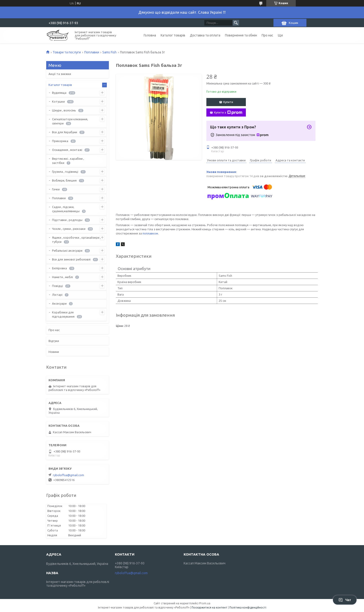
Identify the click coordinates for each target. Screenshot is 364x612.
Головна (150, 35)
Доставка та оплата (205, 35)
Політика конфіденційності (248, 607)
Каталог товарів (173, 35)
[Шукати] (236, 23)
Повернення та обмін (241, 35)
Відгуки (54, 341)
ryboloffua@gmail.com (68, 475)
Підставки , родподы (67, 220)
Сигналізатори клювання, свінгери (70, 121)
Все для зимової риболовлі (71, 259)
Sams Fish (109, 52)
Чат (345, 600)
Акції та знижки (60, 74)
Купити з (228, 113)
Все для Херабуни (65, 132)
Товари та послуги (67, 52)
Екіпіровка (59, 268)
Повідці (57, 286)
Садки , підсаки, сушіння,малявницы (66, 209)
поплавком (150, 233)
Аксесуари (59, 303)
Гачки (56, 189)
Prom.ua (205, 603)
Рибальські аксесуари (67, 251)
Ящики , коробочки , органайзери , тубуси (76, 240)
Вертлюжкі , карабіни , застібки (68, 161)
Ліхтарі (57, 295)
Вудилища (59, 93)
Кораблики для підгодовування (63, 314)
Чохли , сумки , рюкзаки (69, 229)
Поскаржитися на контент (209, 607)
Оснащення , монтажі (67, 150)
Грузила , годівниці (65, 172)
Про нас (267, 35)
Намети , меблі (62, 277)
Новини (54, 352)
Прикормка (60, 141)
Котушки (58, 101)
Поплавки (92, 52)
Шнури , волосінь (64, 110)
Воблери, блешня (64, 180)
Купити (228, 102)
